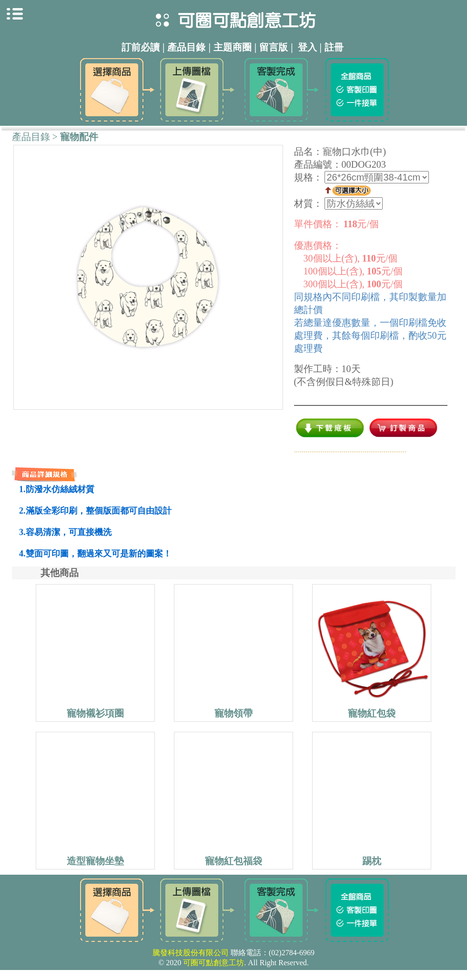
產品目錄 (31, 137)
